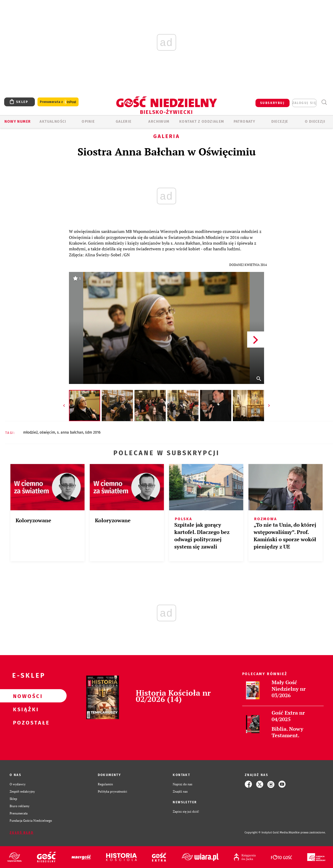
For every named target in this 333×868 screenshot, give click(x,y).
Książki (25, 709)
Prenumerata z (58, 102)
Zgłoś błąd (22, 833)
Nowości (25, 696)
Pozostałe (25, 722)
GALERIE (124, 122)
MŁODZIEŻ (30, 432)
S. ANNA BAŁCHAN (70, 432)
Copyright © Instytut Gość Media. (267, 833)
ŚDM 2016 (93, 432)
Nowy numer (18, 122)
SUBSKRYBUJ (272, 103)
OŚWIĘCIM (47, 432)
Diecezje (280, 122)
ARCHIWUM (159, 122)
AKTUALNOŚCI (53, 122)
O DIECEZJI (315, 122)
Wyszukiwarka (324, 102)
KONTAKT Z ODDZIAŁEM (202, 122)
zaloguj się (304, 103)
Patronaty (245, 122)
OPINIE (88, 122)
